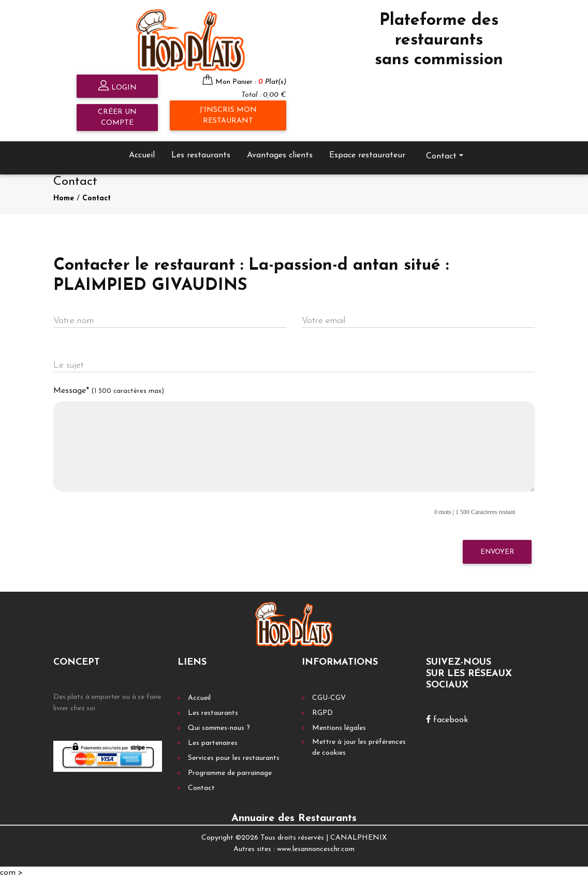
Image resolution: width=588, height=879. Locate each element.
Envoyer (497, 552)
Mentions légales (339, 728)
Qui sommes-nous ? (219, 728)
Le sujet (69, 365)
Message (109, 391)
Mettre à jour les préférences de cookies (359, 748)
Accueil (142, 155)
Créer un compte (117, 118)
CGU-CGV (329, 698)
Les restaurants (201, 155)
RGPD (322, 713)
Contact (441, 156)
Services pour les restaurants (234, 758)
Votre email (324, 321)
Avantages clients (280, 155)
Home (64, 199)
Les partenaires (213, 743)
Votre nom (73, 321)
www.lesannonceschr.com (316, 849)
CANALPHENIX (358, 838)
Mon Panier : (251, 82)
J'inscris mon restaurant (228, 115)
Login (117, 87)
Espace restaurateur (367, 155)
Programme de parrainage (230, 773)
